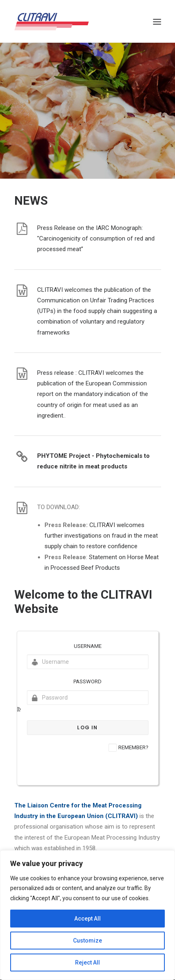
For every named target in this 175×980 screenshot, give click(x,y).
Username (88, 646)
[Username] (88, 662)
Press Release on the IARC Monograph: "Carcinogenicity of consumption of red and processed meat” (96, 239)
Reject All (87, 962)
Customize (87, 941)
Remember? (133, 747)
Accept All (87, 919)
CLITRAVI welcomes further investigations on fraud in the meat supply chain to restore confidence (101, 536)
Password (87, 681)
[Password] (88, 698)
